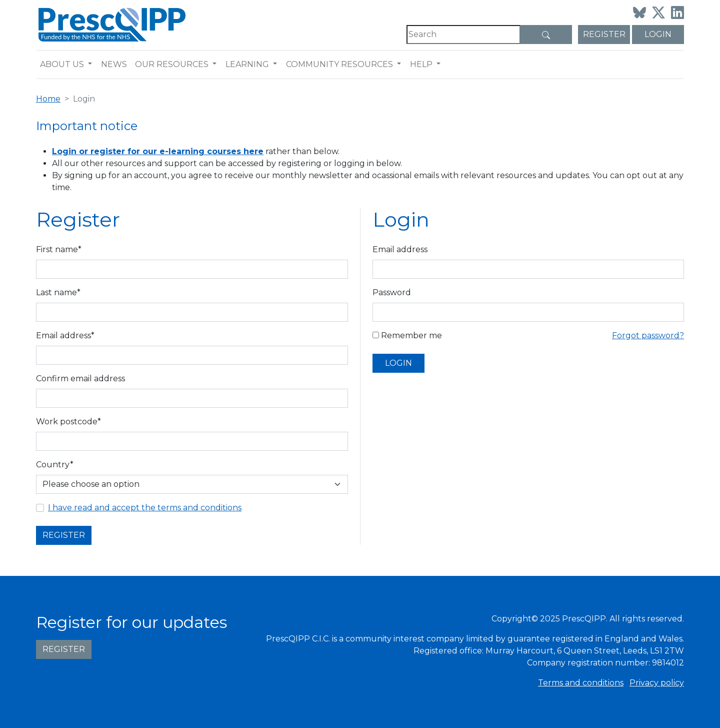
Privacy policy (657, 683)
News (114, 64)
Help (421, 64)
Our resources (172, 64)
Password (392, 292)
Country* (55, 465)
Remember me (407, 335)
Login (658, 34)
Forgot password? (648, 335)
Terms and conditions (581, 683)
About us (62, 64)
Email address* (65, 335)
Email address (400, 249)
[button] (92, 65)
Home (48, 99)
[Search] (463, 35)
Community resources (339, 64)
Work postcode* (68, 422)
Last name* (58, 292)
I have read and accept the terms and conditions (145, 508)
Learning (247, 64)
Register (604, 34)
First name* (59, 249)
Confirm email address (80, 379)
